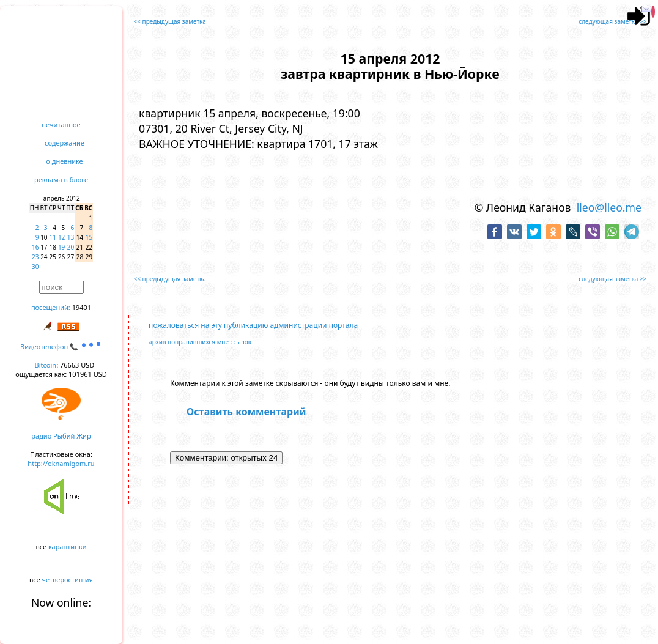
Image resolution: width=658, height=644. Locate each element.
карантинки (68, 546)
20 (71, 247)
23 (35, 257)
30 (35, 267)
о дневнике (64, 161)
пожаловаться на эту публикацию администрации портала (253, 325)
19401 (82, 307)
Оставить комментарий (246, 412)
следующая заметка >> (612, 21)
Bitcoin (46, 365)
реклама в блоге (61, 180)
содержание (65, 143)
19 (61, 247)
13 (71, 237)
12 (61, 237)
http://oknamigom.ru (61, 463)
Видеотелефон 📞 (61, 346)
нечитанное (61, 124)
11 (53, 237)
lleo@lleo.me (609, 207)
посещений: (51, 307)
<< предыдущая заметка (170, 21)
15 (89, 237)
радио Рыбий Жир (61, 436)
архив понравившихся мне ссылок (200, 342)
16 (35, 247)
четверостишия (68, 579)
